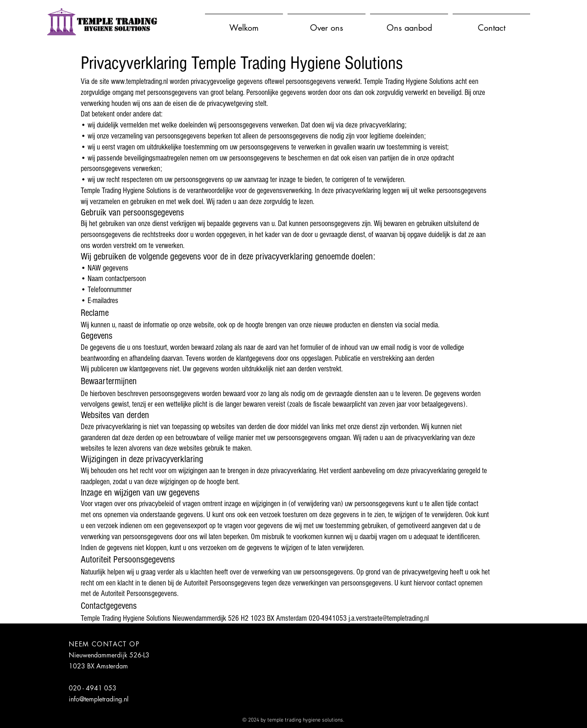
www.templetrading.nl (139, 81)
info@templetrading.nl (99, 699)
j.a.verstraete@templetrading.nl (389, 618)
